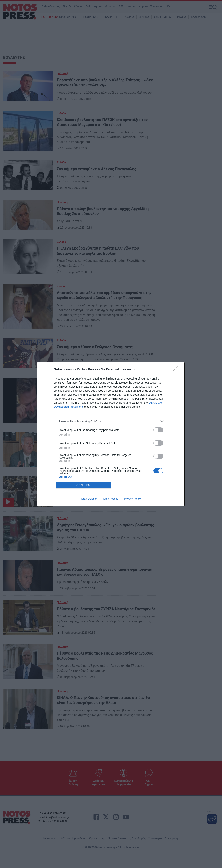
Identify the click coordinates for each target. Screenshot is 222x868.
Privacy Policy (132, 499)
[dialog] (111, 434)
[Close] (177, 370)
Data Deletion (89, 499)
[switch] (158, 430)
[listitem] (111, 421)
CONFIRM (84, 485)
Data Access (111, 499)
